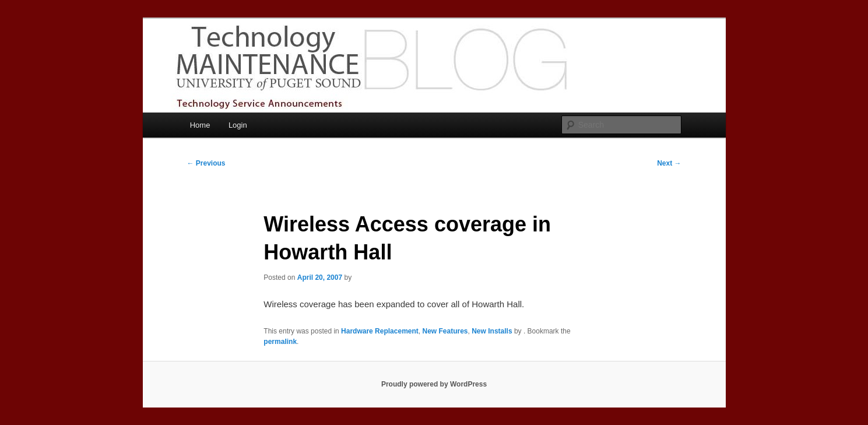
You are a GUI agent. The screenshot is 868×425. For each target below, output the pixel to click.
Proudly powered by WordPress (434, 384)
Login (238, 125)
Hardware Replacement (380, 331)
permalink (280, 342)
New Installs (492, 331)
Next (669, 163)
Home (200, 125)
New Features (445, 331)
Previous (206, 163)
